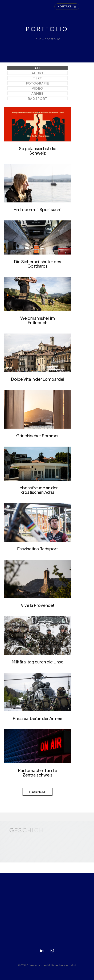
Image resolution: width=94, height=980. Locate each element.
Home (38, 39)
